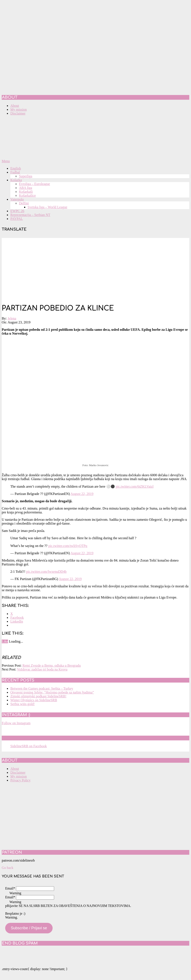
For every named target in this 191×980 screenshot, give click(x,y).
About (15, 769)
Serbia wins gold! (23, 704)
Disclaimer (18, 773)
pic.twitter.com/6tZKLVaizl (135, 486)
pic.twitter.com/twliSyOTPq (68, 546)
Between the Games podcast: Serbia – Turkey (42, 688)
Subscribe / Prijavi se (29, 928)
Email (10, 888)
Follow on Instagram (16, 723)
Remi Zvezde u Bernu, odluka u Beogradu (52, 665)
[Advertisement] (95, 268)
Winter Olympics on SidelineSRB (34, 700)
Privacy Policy (20, 780)
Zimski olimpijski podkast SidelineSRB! (38, 696)
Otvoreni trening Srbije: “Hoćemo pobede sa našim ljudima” (52, 692)
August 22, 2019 (82, 494)
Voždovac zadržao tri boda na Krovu (42, 669)
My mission (19, 776)
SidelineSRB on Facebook (33, 738)
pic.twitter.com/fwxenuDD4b (46, 572)
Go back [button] (8, 868)
